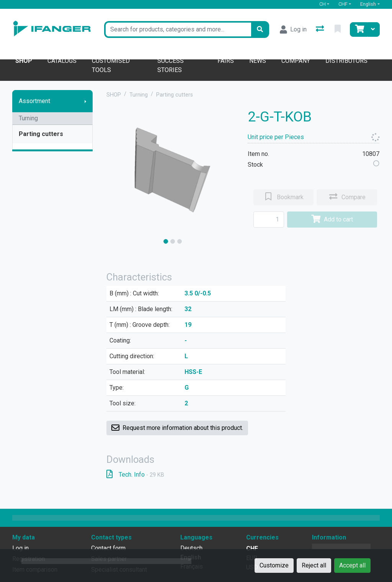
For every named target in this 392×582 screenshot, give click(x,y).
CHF (343, 4)
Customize (274, 565)
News (258, 61)
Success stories (171, 65)
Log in (20, 548)
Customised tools (111, 65)
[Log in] (293, 30)
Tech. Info (135, 475)
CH (323, 4)
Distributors (346, 61)
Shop (24, 61)
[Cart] (359, 30)
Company (296, 61)
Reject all (314, 565)
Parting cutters (41, 134)
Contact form (108, 548)
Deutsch (191, 548)
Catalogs (62, 61)
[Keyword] (177, 30)
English (368, 4)
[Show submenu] (85, 101)
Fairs (226, 61)
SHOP (114, 95)
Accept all (352, 565)
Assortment (34, 101)
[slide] (166, 241)
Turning (28, 118)
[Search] (260, 30)
